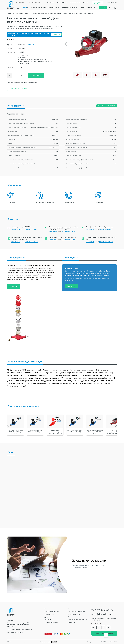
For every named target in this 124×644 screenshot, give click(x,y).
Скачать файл (16, 229)
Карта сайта (72, 642)
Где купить (71, 622)
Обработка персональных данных (18, 642)
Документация (49, 617)
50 (33, 44)
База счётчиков (75, 3)
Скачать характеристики (107, 106)
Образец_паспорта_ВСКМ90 (21, 227)
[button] (117, 44)
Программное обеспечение (77, 611)
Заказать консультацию (19, 88)
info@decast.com (101, 614)
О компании (72, 609)
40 (31, 44)
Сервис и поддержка (86, 8)
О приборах (50, 3)
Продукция (48, 609)
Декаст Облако (62, 3)
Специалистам (53, 8)
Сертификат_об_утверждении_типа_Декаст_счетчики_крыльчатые (27, 238)
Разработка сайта (48, 642)
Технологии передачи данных (77, 619)
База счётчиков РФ (74, 614)
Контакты (86, 3)
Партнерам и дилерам (69, 8)
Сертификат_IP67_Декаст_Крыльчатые (99, 227)
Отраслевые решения (38, 8)
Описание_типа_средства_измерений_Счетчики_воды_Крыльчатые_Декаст (64, 228)
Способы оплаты (50, 625)
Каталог (24, 8)
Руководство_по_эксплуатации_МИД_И (62, 237)
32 (29, 44)
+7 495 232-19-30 (111, 3)
